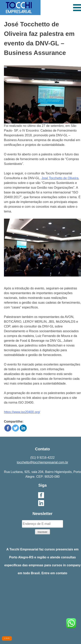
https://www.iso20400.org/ (22, 412)
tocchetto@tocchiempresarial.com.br (42, 462)
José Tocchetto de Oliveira (60, 178)
